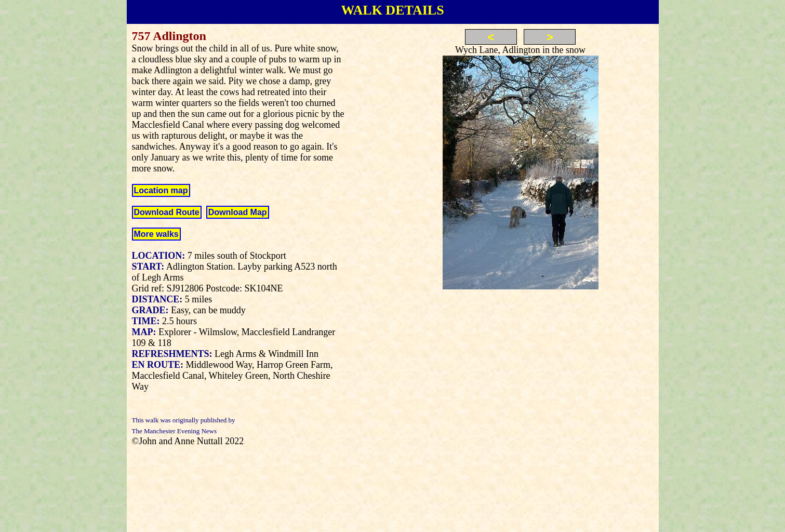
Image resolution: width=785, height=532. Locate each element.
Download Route (167, 212)
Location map (161, 190)
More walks (156, 234)
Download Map (238, 212)
